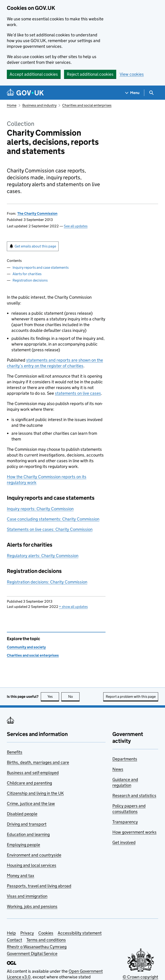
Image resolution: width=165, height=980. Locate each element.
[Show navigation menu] (132, 93)
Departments (125, 759)
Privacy (27, 933)
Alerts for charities (27, 274)
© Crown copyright (140, 977)
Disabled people (22, 814)
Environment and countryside (34, 855)
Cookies (46, 933)
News (118, 769)
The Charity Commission (37, 213)
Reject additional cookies (90, 74)
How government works (134, 832)
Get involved (124, 842)
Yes (53, 697)
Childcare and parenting (29, 783)
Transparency (125, 822)
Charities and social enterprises (87, 105)
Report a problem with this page (131, 697)
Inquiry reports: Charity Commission (40, 509)
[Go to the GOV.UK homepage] (25, 93)
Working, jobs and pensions (32, 906)
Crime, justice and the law (31, 804)
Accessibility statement (80, 933)
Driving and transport (27, 824)
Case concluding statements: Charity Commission (53, 519)
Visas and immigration (27, 896)
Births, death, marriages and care (38, 762)
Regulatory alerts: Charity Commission (43, 556)
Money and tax (21, 876)
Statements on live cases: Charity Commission (50, 529)
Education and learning (28, 834)
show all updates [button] (73, 607)
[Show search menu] (151, 93)
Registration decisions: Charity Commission (47, 582)
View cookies (132, 74)
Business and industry (39, 105)
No (74, 697)
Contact (14, 940)
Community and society (26, 647)
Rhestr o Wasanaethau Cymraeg (37, 947)
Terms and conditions (46, 940)
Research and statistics (134, 796)
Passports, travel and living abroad (39, 886)
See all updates (76, 226)
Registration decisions (30, 280)
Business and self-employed (33, 773)
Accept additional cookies (34, 74)
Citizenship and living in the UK (35, 793)
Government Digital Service (32, 954)
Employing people (23, 845)
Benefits (15, 752)
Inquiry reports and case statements (41, 267)
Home (12, 105)
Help (11, 933)
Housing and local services (32, 865)
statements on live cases (78, 393)
